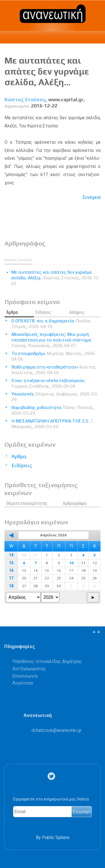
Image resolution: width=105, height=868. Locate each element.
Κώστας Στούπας (25, 100)
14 (11, 555)
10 (71, 563)
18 (11, 586)
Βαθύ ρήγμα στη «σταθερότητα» (54, 370)
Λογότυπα (23, 683)
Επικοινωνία (25, 676)
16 (11, 571)
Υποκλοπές (55, 397)
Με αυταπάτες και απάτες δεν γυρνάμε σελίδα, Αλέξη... (47, 71)
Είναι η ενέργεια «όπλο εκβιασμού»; (48, 383)
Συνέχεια (92, 197)
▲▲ (96, 631)
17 (11, 578)
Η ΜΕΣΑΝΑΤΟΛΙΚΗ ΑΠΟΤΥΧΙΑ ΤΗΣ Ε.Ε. (53, 424)
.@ (56, 730)
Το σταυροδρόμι (54, 356)
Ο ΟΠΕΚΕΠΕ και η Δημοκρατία (51, 324)
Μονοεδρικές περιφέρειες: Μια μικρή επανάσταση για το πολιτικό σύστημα (51, 340)
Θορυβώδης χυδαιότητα (53, 410)
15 (11, 563)
